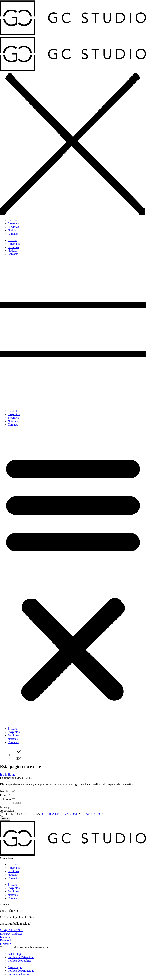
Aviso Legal (15, 955)
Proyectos (14, 414)
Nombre (5, 791)
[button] (73, 577)
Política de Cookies (19, 962)
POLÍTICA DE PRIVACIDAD (60, 815)
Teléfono (6, 799)
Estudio (12, 411)
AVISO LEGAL (96, 815)
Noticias (13, 421)
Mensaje (6, 808)
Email (4, 795)
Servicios (13, 418)
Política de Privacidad (21, 958)
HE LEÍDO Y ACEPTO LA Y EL (56, 815)
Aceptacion (7, 812)
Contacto (13, 424)
